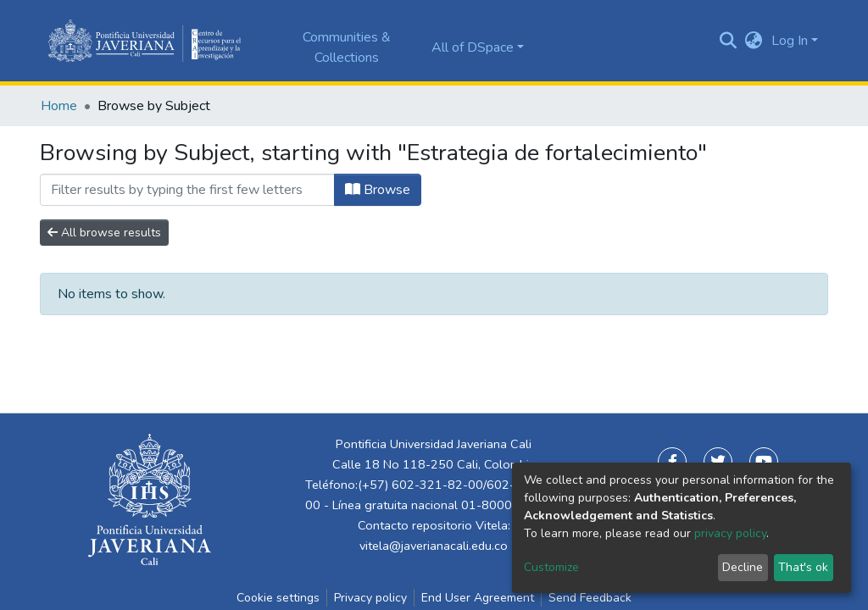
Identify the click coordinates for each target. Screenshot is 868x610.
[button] (754, 41)
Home (59, 106)
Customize (551, 567)
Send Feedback (590, 598)
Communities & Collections (347, 47)
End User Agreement (478, 598)
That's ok (803, 567)
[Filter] (187, 190)
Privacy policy (370, 598)
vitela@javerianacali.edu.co (434, 546)
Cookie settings (278, 598)
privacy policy (730, 533)
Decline (743, 567)
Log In (790, 41)
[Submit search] (729, 41)
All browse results (104, 233)
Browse (378, 190)
